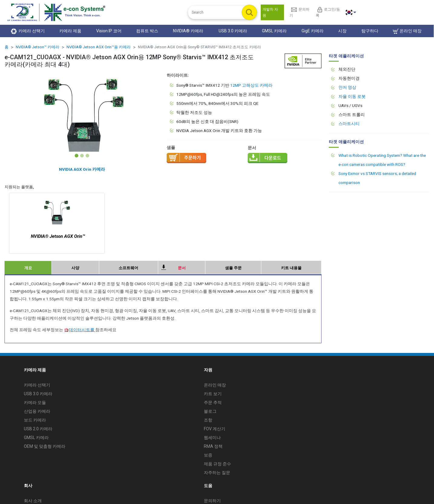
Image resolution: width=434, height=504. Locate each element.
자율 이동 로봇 (352, 96)
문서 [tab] (182, 268)
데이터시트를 (80, 330)
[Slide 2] (82, 156)
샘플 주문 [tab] (233, 268)
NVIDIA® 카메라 (189, 31)
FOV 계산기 (215, 429)
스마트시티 (349, 124)
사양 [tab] (75, 268)
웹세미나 (212, 438)
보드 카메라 (35, 420)
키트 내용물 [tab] (291, 268)
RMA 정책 (213, 446)
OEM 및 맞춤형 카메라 (45, 446)
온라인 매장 (407, 31)
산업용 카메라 (37, 411)
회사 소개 (33, 501)
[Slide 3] (87, 156)
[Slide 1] (77, 156)
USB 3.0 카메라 (233, 31)
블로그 (210, 411)
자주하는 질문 (217, 473)
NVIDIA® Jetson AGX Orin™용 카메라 (99, 47)
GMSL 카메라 (274, 31)
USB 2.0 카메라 (38, 429)
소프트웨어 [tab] (128, 268)
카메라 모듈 (35, 402)
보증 (208, 455)
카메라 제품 (70, 31)
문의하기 (212, 501)
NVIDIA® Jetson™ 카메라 (38, 47)
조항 (208, 420)
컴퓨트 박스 (147, 31)
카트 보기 (213, 394)
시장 (342, 31)
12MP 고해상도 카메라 (251, 85)
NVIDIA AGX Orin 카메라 (82, 169)
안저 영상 (347, 87)
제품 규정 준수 (217, 464)
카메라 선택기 (28, 31)
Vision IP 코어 (109, 31)
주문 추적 (213, 402)
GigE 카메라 (313, 31)
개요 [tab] (28, 268)
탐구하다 (370, 31)
